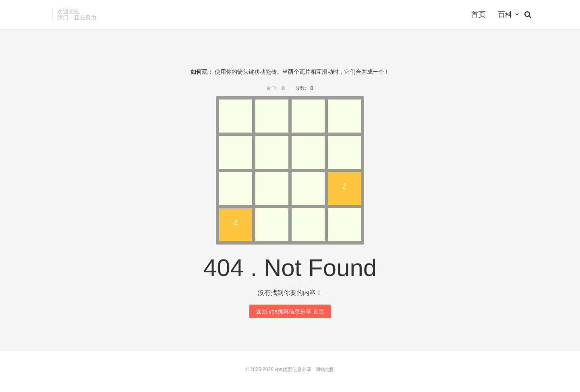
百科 (505, 15)
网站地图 (325, 369)
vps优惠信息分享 (293, 369)
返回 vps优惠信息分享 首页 (290, 311)
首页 (478, 15)
